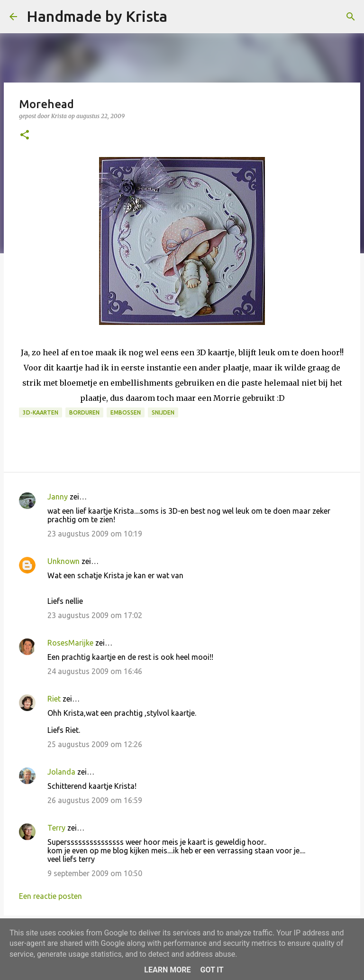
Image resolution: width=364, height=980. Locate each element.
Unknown (64, 561)
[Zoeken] (181, 17)
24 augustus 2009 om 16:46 (95, 671)
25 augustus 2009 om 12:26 (95, 744)
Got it (212, 970)
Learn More (167, 970)
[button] (25, 135)
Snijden (163, 412)
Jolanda (61, 772)
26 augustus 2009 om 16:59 (95, 800)
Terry (56, 828)
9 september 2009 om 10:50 (95, 873)
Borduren (84, 412)
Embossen (126, 412)
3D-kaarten (41, 412)
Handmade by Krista (97, 16)
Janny (58, 497)
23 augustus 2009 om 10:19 (95, 534)
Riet (54, 699)
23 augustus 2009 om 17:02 (95, 615)
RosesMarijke (70, 643)
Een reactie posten (50, 896)
